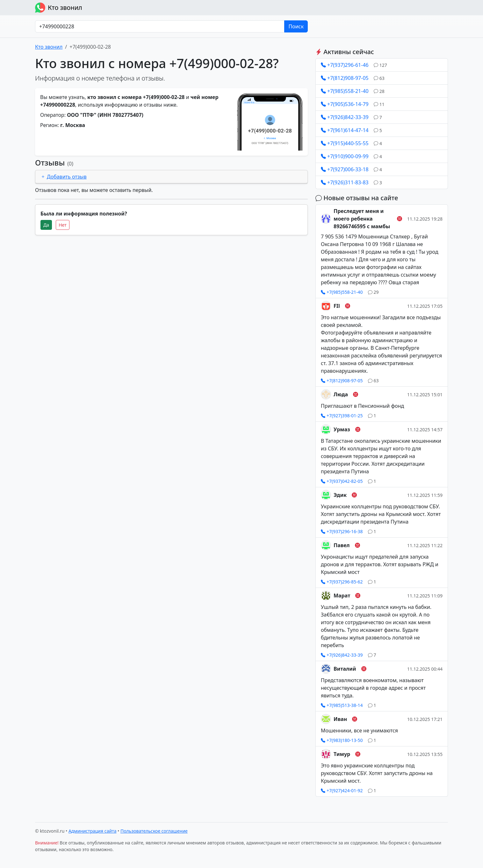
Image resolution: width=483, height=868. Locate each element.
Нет (63, 225)
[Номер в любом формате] (160, 26)
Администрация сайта (93, 831)
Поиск (296, 26)
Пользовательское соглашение (154, 831)
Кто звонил (59, 8)
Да (46, 225)
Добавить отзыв (64, 177)
